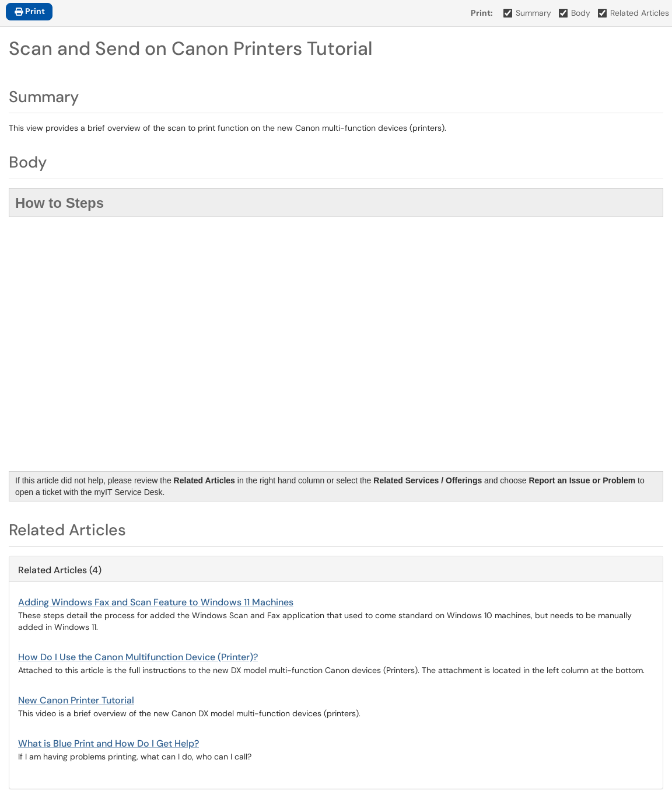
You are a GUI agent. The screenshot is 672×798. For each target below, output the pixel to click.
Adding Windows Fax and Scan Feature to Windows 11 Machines (156, 602)
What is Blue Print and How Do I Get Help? (108, 743)
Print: (482, 13)
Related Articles (634, 13)
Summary (528, 13)
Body (575, 13)
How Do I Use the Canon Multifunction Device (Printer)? (138, 657)
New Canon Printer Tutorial (76, 700)
